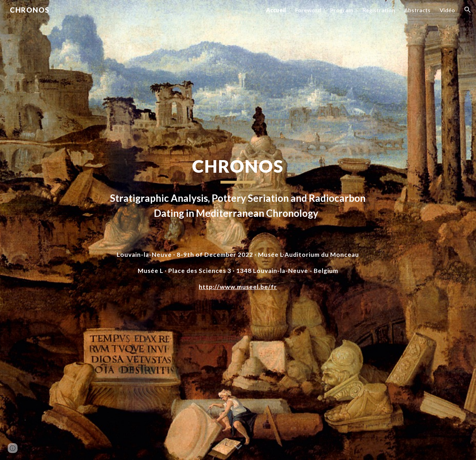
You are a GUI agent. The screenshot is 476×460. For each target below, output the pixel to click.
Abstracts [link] (417, 10)
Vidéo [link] (447, 10)
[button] (468, 10)
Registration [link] (379, 10)
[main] (238, 188)
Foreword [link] (308, 10)
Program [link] (342, 10)
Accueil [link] (276, 10)
